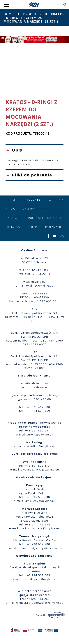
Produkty (32, 14)
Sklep (33, 227)
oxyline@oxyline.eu (40, 285)
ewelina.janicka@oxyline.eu (40, 469)
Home (9, 14)
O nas (11, 209)
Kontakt (14, 218)
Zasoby (28, 209)
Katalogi (14, 227)
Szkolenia (56, 200)
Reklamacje (54, 227)
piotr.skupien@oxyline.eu (40, 579)
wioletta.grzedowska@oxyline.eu (40, 603)
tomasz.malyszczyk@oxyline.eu (40, 548)
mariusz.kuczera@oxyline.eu (40, 528)
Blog (46, 209)
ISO (60, 209)
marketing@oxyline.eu (40, 446)
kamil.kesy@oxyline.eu (40, 501)
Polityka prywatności (45, 218)
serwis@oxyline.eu (40, 434)
